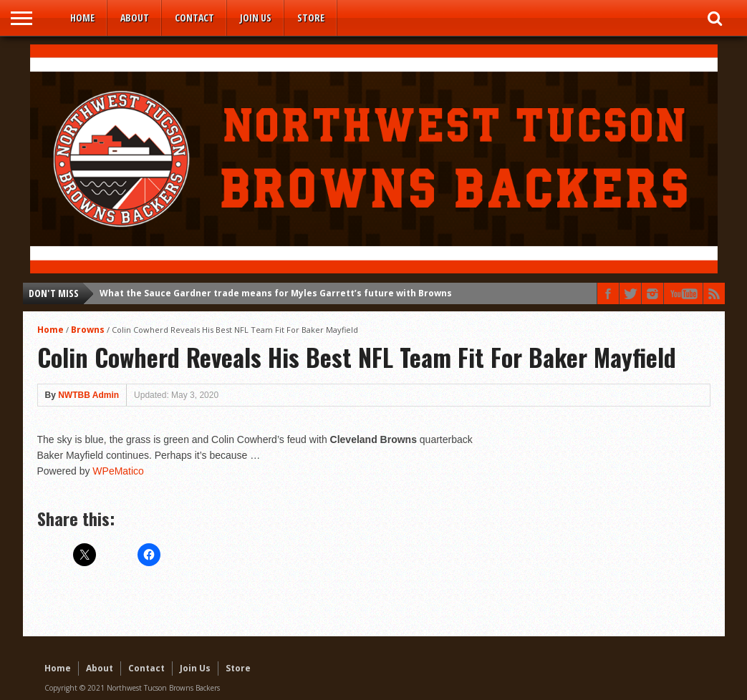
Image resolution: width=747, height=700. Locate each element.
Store (311, 18)
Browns (88, 330)
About (135, 18)
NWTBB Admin (88, 395)
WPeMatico (118, 471)
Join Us (256, 18)
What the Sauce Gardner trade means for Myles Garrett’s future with (276, 293)
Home (82, 18)
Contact (194, 18)
